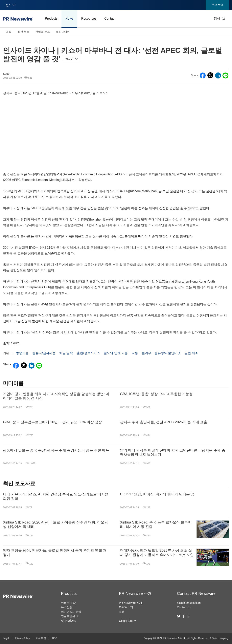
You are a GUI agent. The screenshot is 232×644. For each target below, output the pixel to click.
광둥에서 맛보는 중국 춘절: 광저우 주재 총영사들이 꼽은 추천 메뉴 (56, 450)
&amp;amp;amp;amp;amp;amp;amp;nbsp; (116, 133)
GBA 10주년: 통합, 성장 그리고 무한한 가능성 (156, 394)
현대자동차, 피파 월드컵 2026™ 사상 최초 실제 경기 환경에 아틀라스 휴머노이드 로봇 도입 (157, 553)
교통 (135, 353)
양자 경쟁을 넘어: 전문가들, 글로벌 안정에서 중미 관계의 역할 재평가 (55, 553)
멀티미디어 (63, 32)
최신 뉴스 (23, 32)
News (69, 19)
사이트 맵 (41, 638)
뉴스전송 (218, 5)
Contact (110, 19)
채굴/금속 (66, 353)
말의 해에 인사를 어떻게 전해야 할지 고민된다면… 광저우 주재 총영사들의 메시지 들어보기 (173, 452)
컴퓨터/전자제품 (44, 353)
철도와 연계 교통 (116, 353)
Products (51, 19)
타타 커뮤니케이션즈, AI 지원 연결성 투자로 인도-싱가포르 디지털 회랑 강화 (56, 496)
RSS (55, 638)
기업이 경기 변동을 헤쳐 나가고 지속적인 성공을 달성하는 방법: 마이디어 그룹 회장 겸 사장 (56, 396)
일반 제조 (191, 353)
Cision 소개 (126, 607)
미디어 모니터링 (71, 612)
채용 (122, 612)
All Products (69, 621)
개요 (9, 32)
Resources (89, 19)
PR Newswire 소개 (135, 593)
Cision (215, 638)
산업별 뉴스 (43, 32)
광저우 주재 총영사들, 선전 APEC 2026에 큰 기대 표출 (164, 422)
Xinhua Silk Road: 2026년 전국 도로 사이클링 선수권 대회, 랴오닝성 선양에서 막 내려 (55, 525)
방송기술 (22, 353)
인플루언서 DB (70, 616)
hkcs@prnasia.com (189, 603)
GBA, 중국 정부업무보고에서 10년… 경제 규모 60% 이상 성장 (52, 422)
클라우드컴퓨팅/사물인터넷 (161, 353)
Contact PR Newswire (196, 593)
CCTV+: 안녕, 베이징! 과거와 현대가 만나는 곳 (157, 494)
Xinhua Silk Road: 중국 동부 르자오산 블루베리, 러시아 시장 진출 (156, 525)
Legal (6, 638)
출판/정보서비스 (88, 353)
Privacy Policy (22, 638)
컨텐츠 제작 (68, 603)
